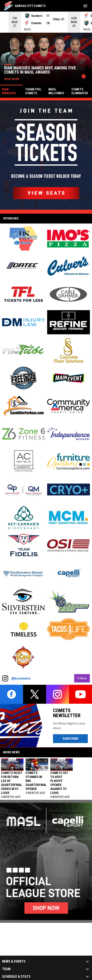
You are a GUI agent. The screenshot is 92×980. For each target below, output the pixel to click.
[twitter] (35, 694)
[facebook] (12, 694)
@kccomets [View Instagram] (21, 678)
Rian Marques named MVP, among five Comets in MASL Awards (40, 70)
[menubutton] (85, 6)
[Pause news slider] (84, 76)
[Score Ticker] (46, 22)
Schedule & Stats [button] (16, 977)
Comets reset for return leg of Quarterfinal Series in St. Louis (12, 783)
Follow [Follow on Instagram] (84, 678)
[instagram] (58, 694)
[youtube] (80, 694)
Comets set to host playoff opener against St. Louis (59, 783)
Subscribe (75, 739)
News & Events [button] (14, 961)
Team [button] (6, 969)
